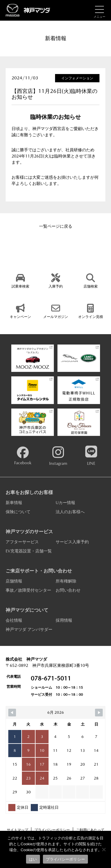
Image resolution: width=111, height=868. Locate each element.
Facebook (23, 456)
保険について (18, 512)
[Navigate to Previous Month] (12, 713)
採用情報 (64, 620)
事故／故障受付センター (28, 590)
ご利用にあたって (90, 830)
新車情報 (14, 503)
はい (33, 859)
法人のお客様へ (70, 512)
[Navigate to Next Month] (99, 713)
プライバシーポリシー (52, 830)
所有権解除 (66, 581)
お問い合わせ (68, 590)
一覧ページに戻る (56, 226)
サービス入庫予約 (72, 542)
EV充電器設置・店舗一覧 (29, 551)
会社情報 (14, 620)
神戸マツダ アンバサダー (29, 629)
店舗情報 (14, 581)
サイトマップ (17, 830)
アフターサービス (22, 542)
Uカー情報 (65, 503)
